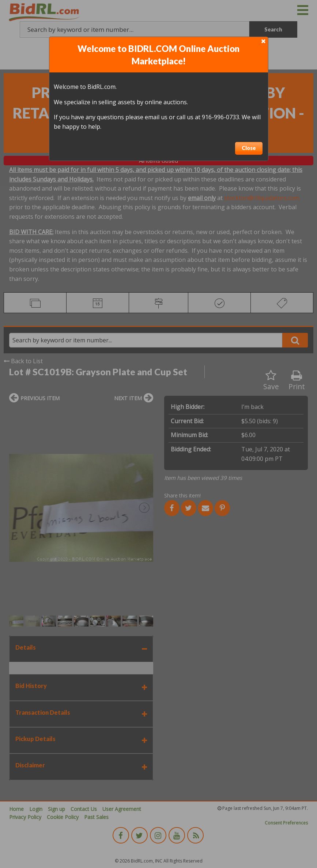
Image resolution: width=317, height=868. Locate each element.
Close (249, 148)
